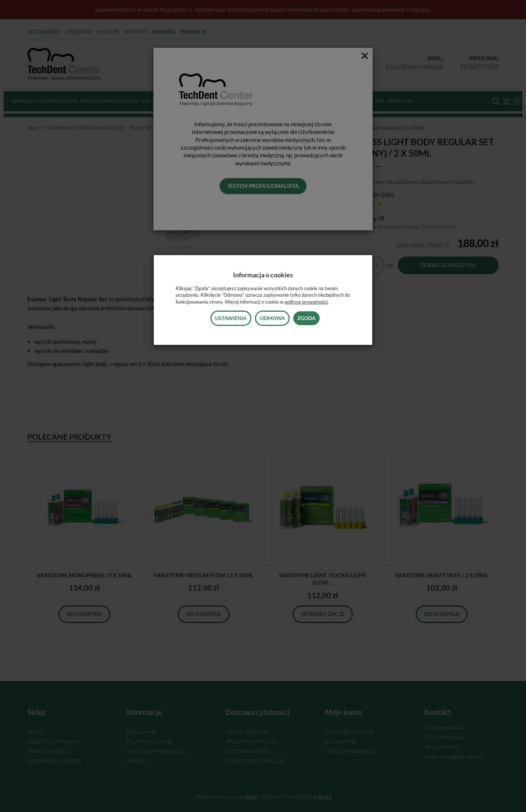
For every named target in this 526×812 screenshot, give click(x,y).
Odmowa (272, 318)
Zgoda (306, 318)
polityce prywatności (306, 302)
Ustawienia (231, 318)
